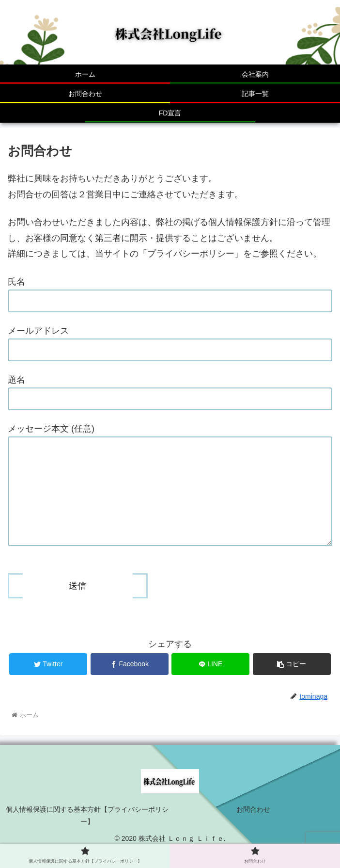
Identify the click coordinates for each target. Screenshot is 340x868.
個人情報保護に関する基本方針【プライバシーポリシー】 (87, 835)
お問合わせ (253, 829)
